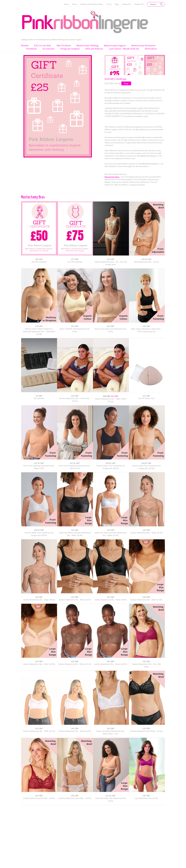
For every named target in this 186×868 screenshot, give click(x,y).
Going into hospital (70, 49)
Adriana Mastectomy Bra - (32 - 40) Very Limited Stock (111, 263)
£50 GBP (39, 259)
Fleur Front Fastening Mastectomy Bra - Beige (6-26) (39, 467)
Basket (139, 4)
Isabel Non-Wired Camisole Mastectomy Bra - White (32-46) (111, 534)
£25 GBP (75, 326)
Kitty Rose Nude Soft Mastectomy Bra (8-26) (111, 800)
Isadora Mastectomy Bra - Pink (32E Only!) (146, 665)
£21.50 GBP (111, 796)
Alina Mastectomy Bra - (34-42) (146, 262)
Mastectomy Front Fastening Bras (119, 179)
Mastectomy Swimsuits (140, 182)
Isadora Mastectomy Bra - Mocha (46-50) (111, 664)
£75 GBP (75, 259)
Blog (117, 4)
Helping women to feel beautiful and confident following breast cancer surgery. (52, 40)
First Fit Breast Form (146, 398)
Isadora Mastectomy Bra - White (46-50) (75, 731)
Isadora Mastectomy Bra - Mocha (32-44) (75, 664)
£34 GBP (75, 530)
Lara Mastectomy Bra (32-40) (146, 798)
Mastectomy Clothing (87, 46)
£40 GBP (146, 326)
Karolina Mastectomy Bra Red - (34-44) (39, 798)
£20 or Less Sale (43, 46)
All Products (151, 49)
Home (66, 4)
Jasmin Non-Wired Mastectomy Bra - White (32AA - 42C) (111, 733)
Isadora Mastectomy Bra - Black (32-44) (75, 600)
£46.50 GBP (146, 259)
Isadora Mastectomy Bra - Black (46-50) (111, 600)
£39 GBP (39, 326)
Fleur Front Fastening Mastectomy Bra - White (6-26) (75, 467)
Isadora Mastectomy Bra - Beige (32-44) (146, 533)
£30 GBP (146, 662)
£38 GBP (146, 796)
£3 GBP (39, 396)
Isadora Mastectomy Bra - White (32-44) (39, 731)
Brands (25, 46)
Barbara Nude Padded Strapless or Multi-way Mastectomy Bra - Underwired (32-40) (39, 332)
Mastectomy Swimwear (143, 46)
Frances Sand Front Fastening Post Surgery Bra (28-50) (146, 467)
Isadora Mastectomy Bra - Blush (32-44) (146, 600)
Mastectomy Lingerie (115, 46)
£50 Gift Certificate (39, 262)
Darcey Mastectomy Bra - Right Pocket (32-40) (111, 400)
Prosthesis (31, 49)
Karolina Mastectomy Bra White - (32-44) (75, 798)
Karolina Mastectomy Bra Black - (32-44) (146, 731)
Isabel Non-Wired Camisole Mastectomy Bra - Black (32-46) (75, 534)
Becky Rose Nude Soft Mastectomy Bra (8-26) (111, 330)
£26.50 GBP (111, 463)
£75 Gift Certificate (75, 262)
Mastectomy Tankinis (120, 182)
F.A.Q (109, 4)
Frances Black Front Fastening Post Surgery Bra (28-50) (111, 467)
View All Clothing (128, 177)
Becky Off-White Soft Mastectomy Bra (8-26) (75, 330)
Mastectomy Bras (112, 177)
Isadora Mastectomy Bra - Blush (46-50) (39, 664)
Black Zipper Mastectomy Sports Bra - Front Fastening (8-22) (146, 330)
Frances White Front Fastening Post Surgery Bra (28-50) (39, 534)
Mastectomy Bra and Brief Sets (148, 177)
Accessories (48, 49)
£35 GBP (75, 396)
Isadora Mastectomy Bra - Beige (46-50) (39, 600)
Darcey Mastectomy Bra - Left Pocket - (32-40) (75, 400)
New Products (64, 46)
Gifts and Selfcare (94, 49)
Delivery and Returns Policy (92, 4)
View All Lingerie (141, 179)
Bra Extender (39, 398)
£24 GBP (146, 396)
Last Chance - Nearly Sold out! (124, 49)
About (75, 4)
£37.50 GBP (39, 463)
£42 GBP (111, 259)
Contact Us (127, 4)
